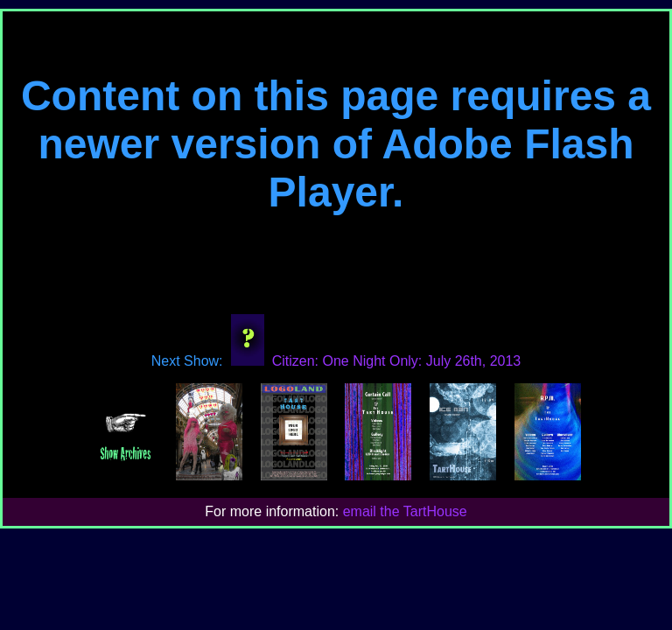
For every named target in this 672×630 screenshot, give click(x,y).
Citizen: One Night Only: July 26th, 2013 (372, 361)
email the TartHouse (405, 511)
